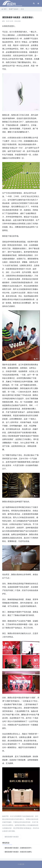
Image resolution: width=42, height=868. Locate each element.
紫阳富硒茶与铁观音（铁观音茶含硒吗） (19, 852)
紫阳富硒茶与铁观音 (12, 837)
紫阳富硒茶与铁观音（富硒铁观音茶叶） (19, 848)
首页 (5, 9)
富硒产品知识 (14, 9)
